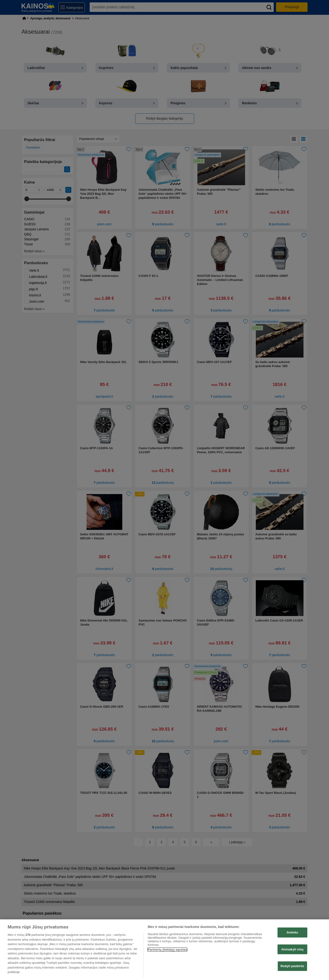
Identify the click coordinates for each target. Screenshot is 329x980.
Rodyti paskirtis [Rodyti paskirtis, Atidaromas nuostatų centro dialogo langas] (293, 966)
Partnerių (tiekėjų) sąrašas (167, 950)
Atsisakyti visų (292, 949)
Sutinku (292, 932)
